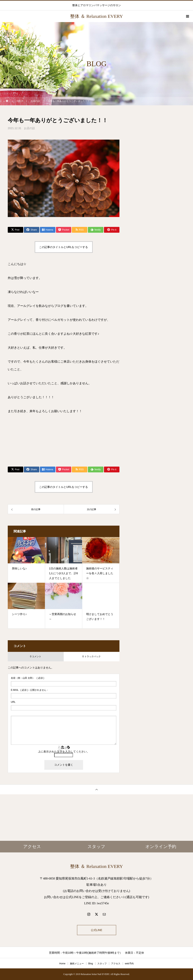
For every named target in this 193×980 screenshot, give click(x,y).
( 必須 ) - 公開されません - (29, 690)
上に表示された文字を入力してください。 (64, 752)
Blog (91, 964)
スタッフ (102, 964)
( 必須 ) (27, 678)
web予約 (129, 964)
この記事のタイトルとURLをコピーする (63, 247)
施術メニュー (77, 964)
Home (62, 964)
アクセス (116, 964)
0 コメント (36, 656)
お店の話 (29, 128)
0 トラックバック (92, 656)
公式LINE (96, 930)
